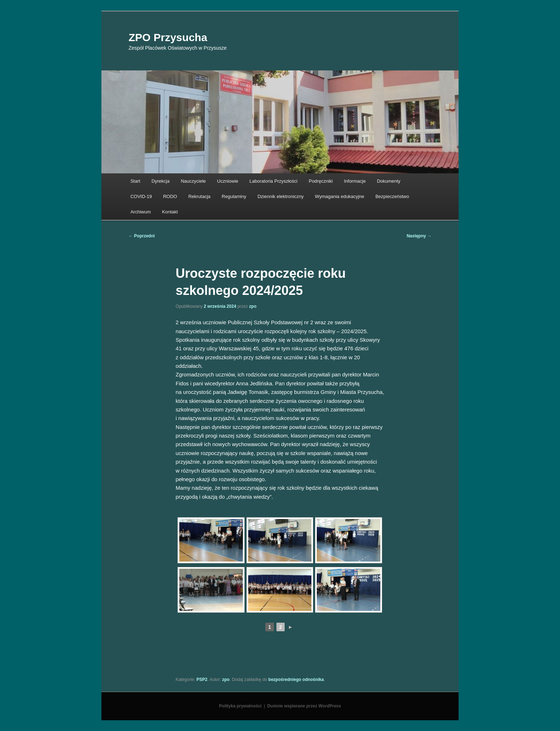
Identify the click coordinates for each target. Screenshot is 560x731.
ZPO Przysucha (168, 37)
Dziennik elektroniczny (281, 196)
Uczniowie (228, 181)
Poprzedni (142, 236)
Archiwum (141, 212)
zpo (253, 306)
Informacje (355, 181)
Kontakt (170, 212)
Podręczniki (321, 181)
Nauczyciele (193, 181)
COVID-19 (141, 196)
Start (135, 181)
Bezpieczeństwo (392, 196)
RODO (170, 196)
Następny (419, 236)
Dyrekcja (161, 181)
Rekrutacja (199, 196)
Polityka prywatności (240, 706)
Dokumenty (389, 181)
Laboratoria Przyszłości (274, 181)
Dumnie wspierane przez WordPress (304, 706)
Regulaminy (234, 196)
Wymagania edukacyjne (340, 196)
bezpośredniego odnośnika (296, 680)
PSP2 (202, 680)
